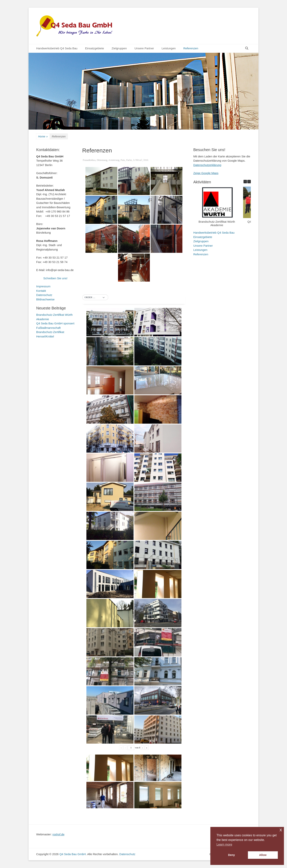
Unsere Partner (144, 48)
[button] (95, 298)
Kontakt (41, 291)
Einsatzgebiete (94, 48)
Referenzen (191, 48)
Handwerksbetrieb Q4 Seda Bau (57, 48)
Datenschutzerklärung (207, 165)
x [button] (281, 830)
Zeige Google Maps (206, 173)
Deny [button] (232, 855)
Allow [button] (263, 855)
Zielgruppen (119, 48)
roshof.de (59, 834)
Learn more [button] (224, 844)
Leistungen (169, 48)
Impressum (43, 286)
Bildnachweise (45, 299)
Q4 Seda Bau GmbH (73, 854)
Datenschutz (44, 295)
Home (43, 137)
